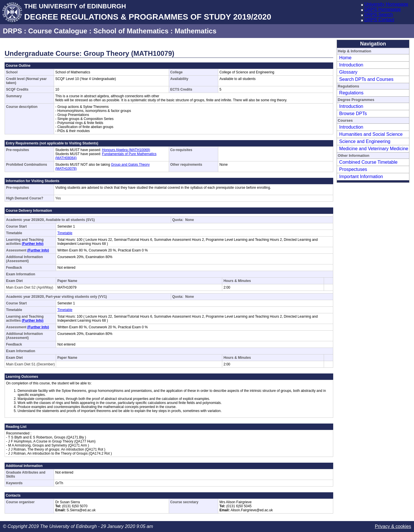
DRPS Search (379, 15)
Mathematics (195, 31)
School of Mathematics (131, 31)
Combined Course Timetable (368, 162)
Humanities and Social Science (371, 134)
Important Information (361, 177)
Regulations (351, 93)
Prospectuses (353, 169)
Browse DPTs (353, 114)
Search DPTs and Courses (366, 79)
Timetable (65, 233)
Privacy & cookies (393, 526)
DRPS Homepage (383, 9)
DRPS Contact (379, 20)
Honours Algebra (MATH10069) (126, 150)
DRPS (13, 31)
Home (345, 58)
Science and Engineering (365, 141)
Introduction (351, 65)
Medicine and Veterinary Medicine (374, 149)
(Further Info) (33, 244)
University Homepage (386, 4)
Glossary (348, 72)
